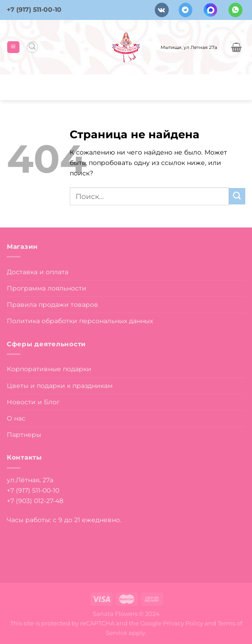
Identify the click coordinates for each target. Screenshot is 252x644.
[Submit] (237, 196)
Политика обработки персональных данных (80, 321)
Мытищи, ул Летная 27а (189, 47)
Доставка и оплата (38, 272)
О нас (16, 418)
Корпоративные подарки (49, 369)
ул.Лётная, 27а (30, 480)
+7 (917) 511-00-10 (34, 10)
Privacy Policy (183, 623)
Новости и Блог (33, 402)
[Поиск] (32, 47)
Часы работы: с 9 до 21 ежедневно (63, 520)
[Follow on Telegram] (186, 10)
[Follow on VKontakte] (162, 10)
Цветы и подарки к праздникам (60, 386)
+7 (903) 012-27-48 (35, 501)
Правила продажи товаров (52, 305)
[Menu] (13, 47)
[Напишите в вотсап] (235, 10)
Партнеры (24, 435)
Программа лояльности (47, 288)
